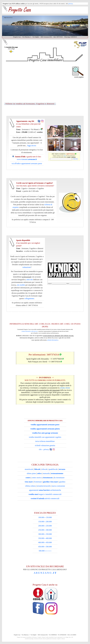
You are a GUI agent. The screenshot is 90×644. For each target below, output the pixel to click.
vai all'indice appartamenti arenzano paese (27, 163)
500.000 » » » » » (45, 551)
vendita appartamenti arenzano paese (45, 425)
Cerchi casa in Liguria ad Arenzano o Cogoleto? (28, 196)
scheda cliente (65, 388)
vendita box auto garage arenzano (45, 433)
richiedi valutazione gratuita (45, 445)
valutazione (27, 267)
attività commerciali (45, 498)
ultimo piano (31, 473)
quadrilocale (53, 469)
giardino (62, 482)
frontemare (38, 482)
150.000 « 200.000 (45, 522)
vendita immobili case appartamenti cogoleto (45, 437)
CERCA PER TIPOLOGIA (45, 465)
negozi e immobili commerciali (45, 494)
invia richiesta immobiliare (45, 441)
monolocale (29, 469)
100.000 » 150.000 (45, 517)
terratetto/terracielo (44, 486)
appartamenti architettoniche (45, 490)
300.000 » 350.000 (45, 534)
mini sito (30, 280)
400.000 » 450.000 (45, 542)
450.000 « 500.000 (45, 547)
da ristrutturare (59, 478)
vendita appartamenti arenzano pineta (45, 429)
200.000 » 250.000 (45, 526)
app (65, 156)
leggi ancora (32, 146)
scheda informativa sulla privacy (30, 331)
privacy (71, 4)
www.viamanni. (27, 159)
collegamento (29, 298)
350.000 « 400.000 (45, 538)
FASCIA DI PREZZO (45, 513)
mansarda (46, 473)
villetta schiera (30, 486)
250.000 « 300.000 (45, 530)
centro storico (37, 478)
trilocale (44, 469)
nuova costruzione (58, 486)
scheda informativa (53, 340)
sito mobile (21, 285)
